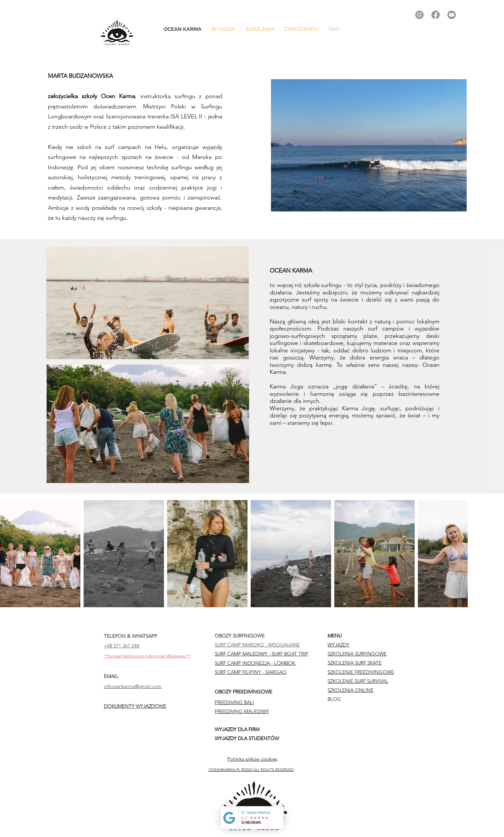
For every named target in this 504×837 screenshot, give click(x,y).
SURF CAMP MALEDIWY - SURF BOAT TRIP (261, 654)
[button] (260, 29)
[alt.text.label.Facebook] (436, 15)
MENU (335, 636)
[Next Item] (455, 554)
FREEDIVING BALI (234, 702)
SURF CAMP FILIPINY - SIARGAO (251, 672)
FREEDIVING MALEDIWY (242, 711)
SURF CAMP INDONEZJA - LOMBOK (256, 663)
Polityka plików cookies (252, 759)
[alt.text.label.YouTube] (452, 15)
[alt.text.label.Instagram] (419, 15)
